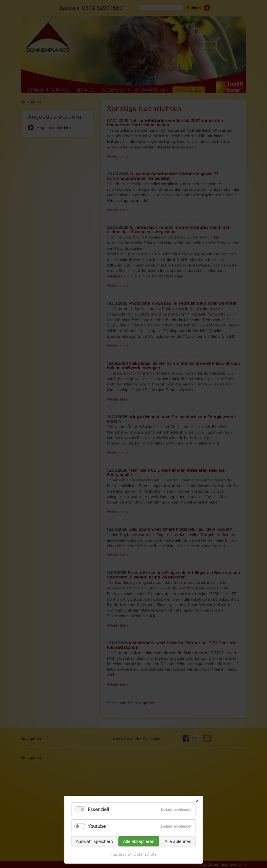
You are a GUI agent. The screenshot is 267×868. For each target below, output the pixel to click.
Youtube (97, 826)
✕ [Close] (197, 801)
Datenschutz (145, 854)
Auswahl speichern (94, 841)
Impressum (120, 854)
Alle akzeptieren (139, 841)
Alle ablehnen (178, 841)
